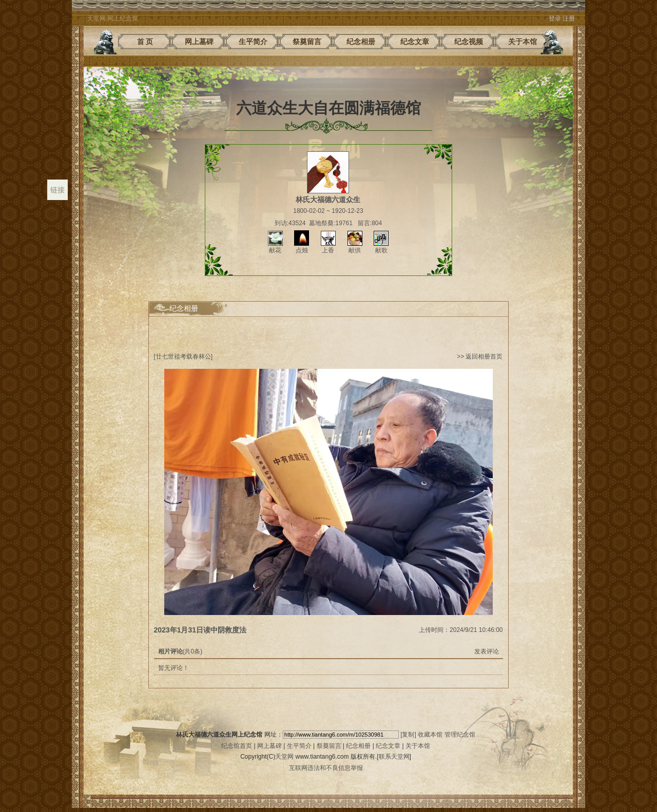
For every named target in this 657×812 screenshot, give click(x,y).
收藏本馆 (430, 735)
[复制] (408, 735)
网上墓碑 (269, 746)
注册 (569, 18)
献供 (355, 247)
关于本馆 (418, 746)
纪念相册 (358, 746)
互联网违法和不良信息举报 (326, 768)
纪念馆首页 (237, 746)
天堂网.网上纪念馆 (113, 18)
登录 (555, 18)
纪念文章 (388, 746)
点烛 (302, 247)
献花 (275, 247)
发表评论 (487, 651)
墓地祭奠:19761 (331, 223)
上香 (328, 247)
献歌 (381, 247)
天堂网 (284, 757)
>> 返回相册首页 (480, 357)
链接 (57, 190)
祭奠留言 (329, 746)
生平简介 (299, 746)
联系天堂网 (394, 757)
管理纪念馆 (460, 735)
